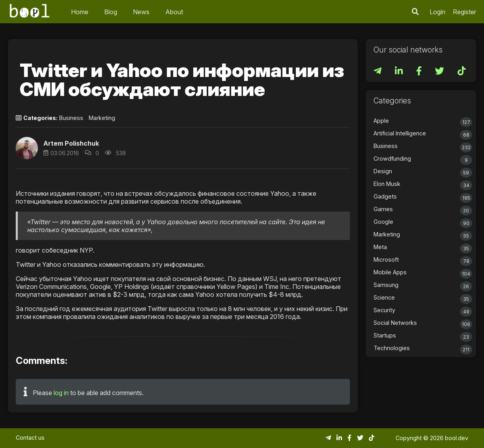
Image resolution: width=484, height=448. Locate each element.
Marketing (102, 118)
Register (464, 12)
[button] (27, 148)
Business (71, 118)
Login (437, 12)
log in (61, 393)
